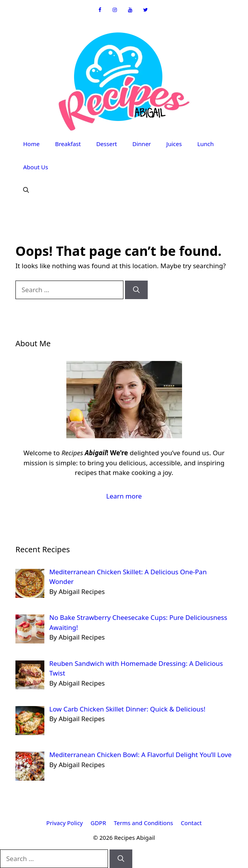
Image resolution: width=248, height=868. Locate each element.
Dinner (142, 144)
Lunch (205, 144)
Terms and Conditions (143, 823)
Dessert (106, 144)
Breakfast (68, 144)
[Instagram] (115, 10)
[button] (26, 190)
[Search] (136, 290)
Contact (191, 823)
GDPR (98, 823)
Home (31, 144)
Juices (174, 144)
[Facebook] (100, 10)
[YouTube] (130, 10)
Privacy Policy (65, 823)
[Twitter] (145, 10)
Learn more (124, 496)
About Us (36, 167)
